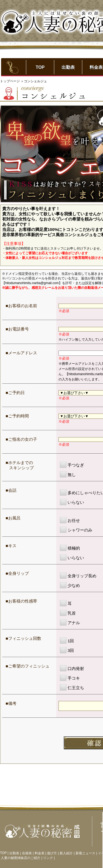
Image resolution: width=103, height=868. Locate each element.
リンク (48, 858)
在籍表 (27, 853)
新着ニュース (85, 853)
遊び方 (52, 853)
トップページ (10, 81)
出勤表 (68, 67)
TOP (40, 67)
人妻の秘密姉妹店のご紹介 (21, 858)
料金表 (40, 853)
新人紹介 (66, 853)
